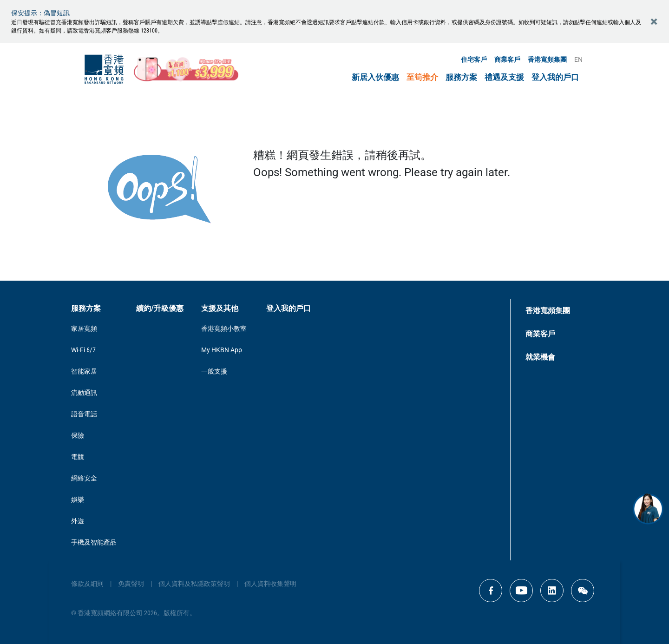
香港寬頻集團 (547, 59)
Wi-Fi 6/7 (83, 350)
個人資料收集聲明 (270, 584)
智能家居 (84, 371)
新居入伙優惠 (375, 77)
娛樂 (78, 499)
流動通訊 (84, 393)
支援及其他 (220, 308)
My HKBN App (222, 350)
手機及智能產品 (94, 542)
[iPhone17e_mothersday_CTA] (186, 69)
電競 (78, 457)
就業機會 (540, 357)
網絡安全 (84, 478)
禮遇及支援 (504, 77)
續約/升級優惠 (160, 308)
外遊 (78, 521)
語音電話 (84, 414)
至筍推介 (422, 77)
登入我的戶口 (555, 77)
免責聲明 (131, 584)
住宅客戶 (474, 59)
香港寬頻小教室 (224, 329)
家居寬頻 (84, 329)
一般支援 (214, 371)
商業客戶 (507, 59)
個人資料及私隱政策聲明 (194, 584)
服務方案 (461, 77)
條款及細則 (87, 584)
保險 (78, 435)
